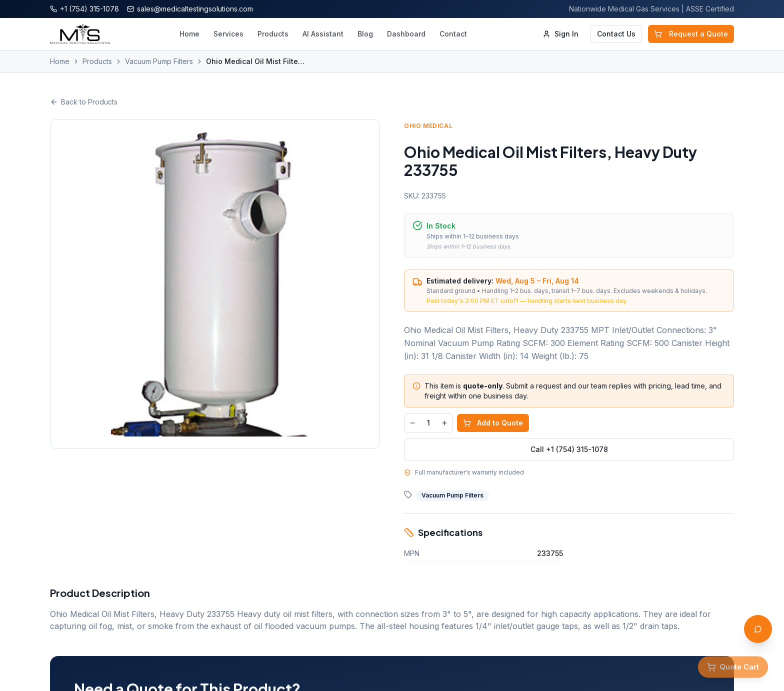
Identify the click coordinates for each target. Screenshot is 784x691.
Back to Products (84, 102)
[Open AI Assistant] (758, 629)
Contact (453, 34)
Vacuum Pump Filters (159, 61)
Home (189, 34)
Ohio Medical (428, 126)
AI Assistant (323, 34)
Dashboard (406, 34)
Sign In (560, 34)
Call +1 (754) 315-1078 (569, 449)
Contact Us (616, 34)
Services (228, 34)
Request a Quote (691, 34)
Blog (365, 34)
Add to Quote (493, 423)
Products (273, 34)
